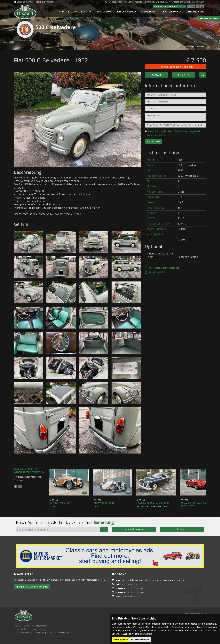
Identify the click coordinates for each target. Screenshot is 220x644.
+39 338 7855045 (133, 2)
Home (180, 47)
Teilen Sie (184, 75)
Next (20, 486)
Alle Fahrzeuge (134, 535)
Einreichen (154, 142)
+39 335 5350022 (136, 598)
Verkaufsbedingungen (162, 268)
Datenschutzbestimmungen (59, 638)
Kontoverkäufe (149, 12)
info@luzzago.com (131, 602)
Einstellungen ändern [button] (140, 640)
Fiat (187, 47)
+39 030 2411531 (114, 2)
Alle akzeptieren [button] (121, 640)
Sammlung (87, 12)
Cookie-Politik (39, 638)
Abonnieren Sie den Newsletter (169, 6)
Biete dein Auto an (126, 12)
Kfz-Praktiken (156, 272)
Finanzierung (104, 12)
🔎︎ (104, 535)
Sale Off (73, 12)
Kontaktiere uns (195, 12)
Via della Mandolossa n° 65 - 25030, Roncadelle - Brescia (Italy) (174, 2)
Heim (62, 12)
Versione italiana (23, 2)
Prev (16, 486)
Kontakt (156, 75)
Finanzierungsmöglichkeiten (176, 67)
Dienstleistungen (172, 12)
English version (45, 2)
